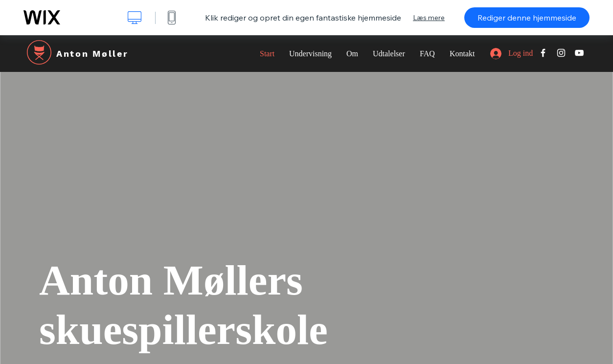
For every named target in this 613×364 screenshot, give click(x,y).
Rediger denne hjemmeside (527, 18)
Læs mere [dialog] (429, 18)
